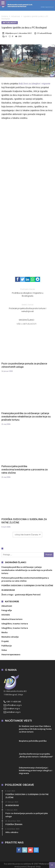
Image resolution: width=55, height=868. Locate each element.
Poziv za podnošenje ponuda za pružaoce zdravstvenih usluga (24, 365)
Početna (5, 16)
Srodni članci (26, 320)
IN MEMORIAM (8, 590)
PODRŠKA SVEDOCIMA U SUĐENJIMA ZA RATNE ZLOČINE (24, 521)
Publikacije (7, 646)
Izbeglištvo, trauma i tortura (15, 624)
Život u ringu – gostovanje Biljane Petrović (21, 595)
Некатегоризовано (11, 654)
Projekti (5, 641)
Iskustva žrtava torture (12, 619)
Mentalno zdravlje (10, 637)
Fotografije (7, 610)
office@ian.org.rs (13, 705)
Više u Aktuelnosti (26, 324)
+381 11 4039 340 (12, 702)
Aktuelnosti (16, 16)
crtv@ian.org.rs (12, 708)
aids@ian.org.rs (12, 712)
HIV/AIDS (6, 615)
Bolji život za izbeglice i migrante (34, 84)
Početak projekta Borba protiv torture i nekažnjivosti (28, 308)
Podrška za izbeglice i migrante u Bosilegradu (28, 292)
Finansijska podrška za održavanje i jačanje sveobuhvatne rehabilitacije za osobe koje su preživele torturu (26, 416)
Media (4, 632)
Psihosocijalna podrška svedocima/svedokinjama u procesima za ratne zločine (24, 469)
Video (4, 650)
